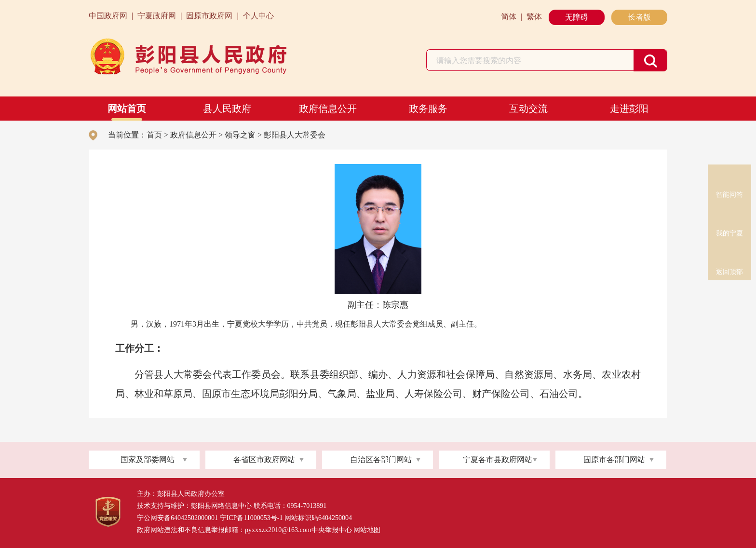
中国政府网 (108, 16)
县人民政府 (227, 109)
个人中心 (258, 16)
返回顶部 (729, 255)
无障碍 (577, 17)
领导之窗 (240, 135)
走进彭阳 (629, 109)
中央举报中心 (332, 530)
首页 (154, 135)
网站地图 (367, 530)
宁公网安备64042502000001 (177, 518)
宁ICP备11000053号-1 (251, 518)
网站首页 (127, 109)
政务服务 (428, 109)
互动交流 (528, 109)
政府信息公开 (328, 109)
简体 (509, 17)
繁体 (534, 17)
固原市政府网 (209, 16)
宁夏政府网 (157, 16)
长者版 (639, 17)
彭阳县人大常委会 (295, 135)
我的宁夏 (729, 216)
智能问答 (729, 178)
